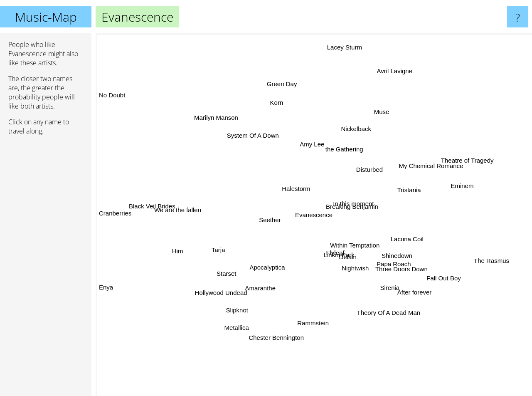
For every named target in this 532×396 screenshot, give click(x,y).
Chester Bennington (280, 329)
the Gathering (331, 145)
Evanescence (314, 215)
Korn (285, 90)
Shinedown (382, 257)
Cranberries (115, 213)
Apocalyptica (270, 266)
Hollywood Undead (227, 288)
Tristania (399, 187)
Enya (106, 282)
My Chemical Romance (430, 167)
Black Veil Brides (164, 207)
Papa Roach (392, 267)
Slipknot (243, 328)
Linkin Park (314, 272)
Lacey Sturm (343, 42)
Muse (386, 108)
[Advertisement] (46, 269)
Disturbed (391, 163)
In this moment (354, 213)
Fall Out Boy (436, 285)
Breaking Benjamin (352, 206)
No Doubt (112, 102)
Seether (266, 220)
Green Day (277, 74)
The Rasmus (486, 259)
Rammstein (326, 334)
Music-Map (46, 17)
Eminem (472, 184)
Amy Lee (307, 153)
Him (165, 250)
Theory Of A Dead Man (385, 314)
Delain (346, 256)
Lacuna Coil (407, 231)
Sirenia (374, 290)
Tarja (230, 247)
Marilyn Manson (212, 108)
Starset (233, 273)
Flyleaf (331, 258)
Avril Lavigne (401, 70)
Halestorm (297, 187)
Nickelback (350, 111)
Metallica (230, 338)
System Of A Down (245, 127)
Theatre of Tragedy (463, 155)
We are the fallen (193, 217)
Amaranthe (269, 285)
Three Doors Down (409, 277)
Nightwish (371, 268)
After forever (409, 298)
